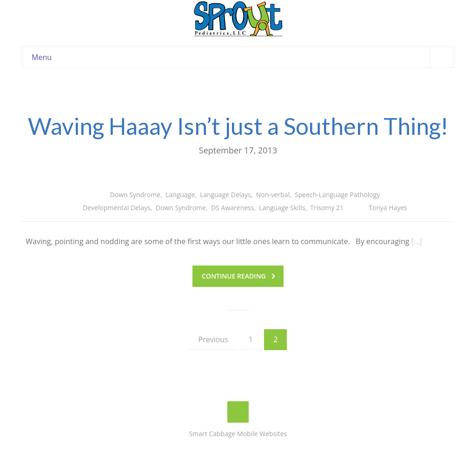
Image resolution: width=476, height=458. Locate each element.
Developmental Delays (117, 208)
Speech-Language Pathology (337, 195)
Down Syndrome (135, 195)
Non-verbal (273, 195)
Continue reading (238, 276)
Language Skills (282, 208)
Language (180, 195)
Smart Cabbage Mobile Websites (238, 434)
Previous (213, 339)
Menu (243, 57)
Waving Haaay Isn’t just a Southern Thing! (238, 126)
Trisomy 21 (327, 208)
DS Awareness (232, 208)
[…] (417, 241)
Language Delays (225, 195)
